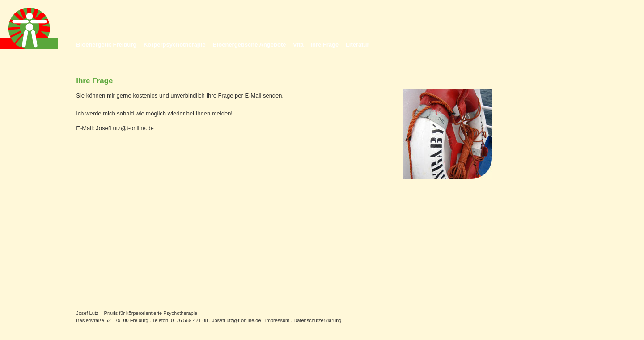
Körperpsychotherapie (175, 45)
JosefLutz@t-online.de (125, 128)
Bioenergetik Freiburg (106, 45)
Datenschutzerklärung (317, 320)
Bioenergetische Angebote (249, 45)
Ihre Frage (324, 45)
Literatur (358, 45)
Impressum (278, 320)
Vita (298, 45)
